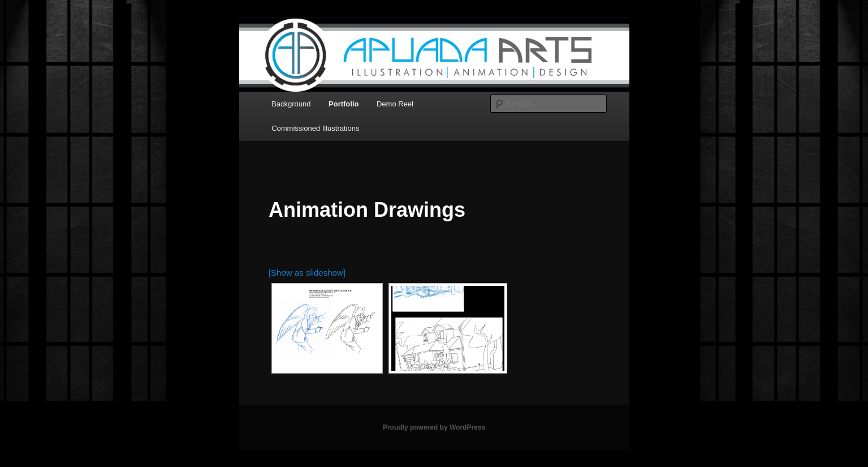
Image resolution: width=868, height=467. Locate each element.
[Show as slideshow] (307, 273)
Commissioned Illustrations (315, 128)
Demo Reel (395, 104)
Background (291, 104)
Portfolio (344, 104)
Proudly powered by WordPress (434, 427)
